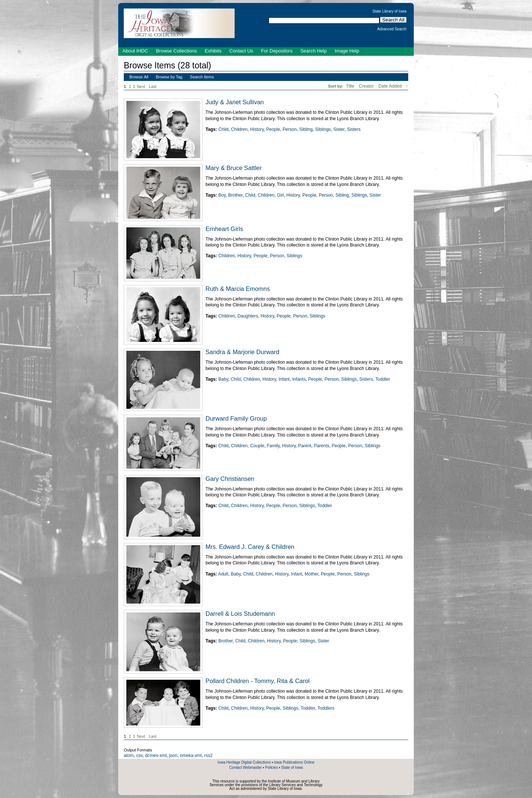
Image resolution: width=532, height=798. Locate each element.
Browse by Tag (169, 77)
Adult (223, 574)
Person (290, 129)
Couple (257, 446)
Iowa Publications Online (294, 762)
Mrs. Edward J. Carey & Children (250, 547)
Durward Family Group (236, 418)
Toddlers (326, 708)
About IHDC (135, 51)
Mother (312, 574)
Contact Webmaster (245, 768)
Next (142, 87)
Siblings (323, 129)
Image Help (347, 51)
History (257, 129)
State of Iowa (292, 768)
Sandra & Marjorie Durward (242, 352)
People (273, 129)
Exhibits (213, 51)
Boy (222, 195)
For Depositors (277, 51)
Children (239, 129)
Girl (280, 195)
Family (273, 446)
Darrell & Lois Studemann (240, 614)
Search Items (202, 77)
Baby (223, 379)
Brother (236, 195)
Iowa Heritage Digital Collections (244, 762)
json (173, 755)
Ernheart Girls (224, 229)
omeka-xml (191, 755)
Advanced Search (392, 29)
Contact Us (241, 51)
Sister (339, 129)
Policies (272, 768)
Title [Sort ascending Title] (351, 86)
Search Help (314, 51)
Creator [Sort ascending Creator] (367, 86)
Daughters (248, 316)
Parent (305, 446)
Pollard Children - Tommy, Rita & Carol (258, 681)
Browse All (139, 77)
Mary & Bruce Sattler (233, 168)
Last (153, 86)
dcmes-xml (156, 755)
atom (129, 755)
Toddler (383, 379)
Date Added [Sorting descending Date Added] (391, 86)
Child (224, 129)
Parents (321, 446)
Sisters (354, 129)
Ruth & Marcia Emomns (238, 289)
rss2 (209, 755)
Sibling (306, 129)
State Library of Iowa (389, 11)
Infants (299, 379)
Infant (284, 379)
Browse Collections (176, 51)
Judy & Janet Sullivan (235, 102)
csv (139, 755)
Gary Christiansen (230, 479)
